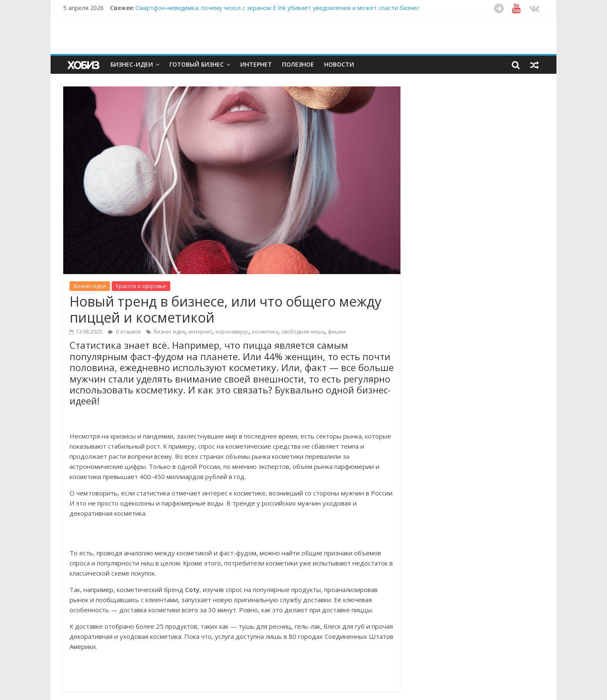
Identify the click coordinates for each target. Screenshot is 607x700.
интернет (200, 332)
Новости (339, 64)
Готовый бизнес (197, 64)
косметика (265, 332)
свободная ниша (303, 332)
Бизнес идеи (90, 286)
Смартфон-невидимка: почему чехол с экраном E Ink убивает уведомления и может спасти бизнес (277, 8)
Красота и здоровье (141, 286)
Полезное (298, 64)
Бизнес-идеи (132, 64)
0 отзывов (124, 332)
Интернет (256, 64)
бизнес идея (169, 332)
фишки (337, 332)
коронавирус (232, 332)
